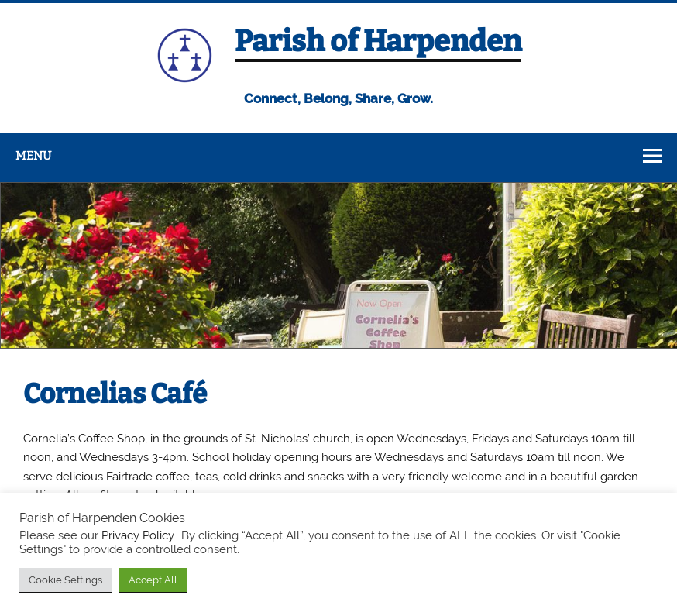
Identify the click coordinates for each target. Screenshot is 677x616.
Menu (33, 156)
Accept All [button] (153, 580)
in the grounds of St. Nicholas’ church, (251, 439)
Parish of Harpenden (378, 41)
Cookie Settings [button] (65, 580)
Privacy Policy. (139, 535)
